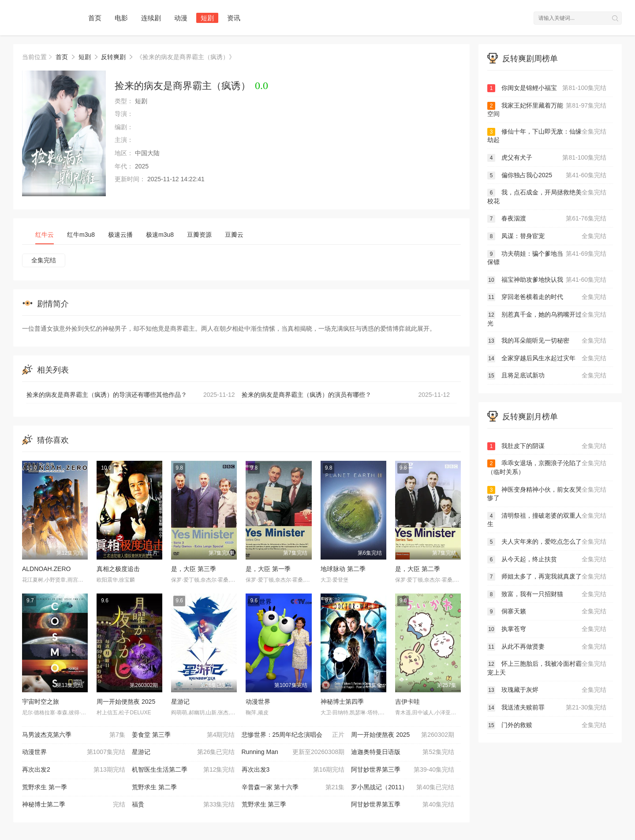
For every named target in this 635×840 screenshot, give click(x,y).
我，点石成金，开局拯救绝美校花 (547, 196)
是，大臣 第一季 (268, 569)
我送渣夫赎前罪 (547, 708)
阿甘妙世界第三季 (403, 770)
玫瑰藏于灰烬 (547, 690)
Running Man (293, 752)
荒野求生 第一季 (45, 787)
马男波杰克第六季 (74, 735)
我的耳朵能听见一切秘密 (547, 341)
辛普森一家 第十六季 (293, 788)
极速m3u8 (160, 235)
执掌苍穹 (547, 629)
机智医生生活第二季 (183, 770)
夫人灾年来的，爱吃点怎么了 (547, 542)
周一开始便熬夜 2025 (126, 702)
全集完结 (44, 260)
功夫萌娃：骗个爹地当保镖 (547, 258)
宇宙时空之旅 (41, 702)
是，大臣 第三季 (194, 569)
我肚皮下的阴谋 (547, 446)
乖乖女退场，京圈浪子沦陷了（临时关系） (547, 467)
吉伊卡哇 (407, 702)
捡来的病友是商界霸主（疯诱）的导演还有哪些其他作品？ (131, 395)
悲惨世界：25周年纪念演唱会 (293, 735)
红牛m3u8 (81, 235)
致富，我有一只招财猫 (547, 594)
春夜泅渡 (547, 219)
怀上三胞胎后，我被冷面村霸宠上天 (547, 668)
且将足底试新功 (547, 376)
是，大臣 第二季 (418, 569)
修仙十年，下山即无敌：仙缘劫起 (547, 136)
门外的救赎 (547, 725)
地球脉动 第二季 (343, 569)
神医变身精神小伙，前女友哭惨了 (547, 494)
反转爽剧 (113, 57)
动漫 (181, 18)
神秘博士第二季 (74, 805)
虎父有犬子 (547, 158)
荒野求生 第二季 (154, 787)
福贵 (183, 805)
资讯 (234, 18)
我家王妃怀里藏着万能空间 (547, 110)
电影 (121, 18)
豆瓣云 (234, 235)
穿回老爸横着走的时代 (547, 297)
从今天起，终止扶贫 (547, 560)
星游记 (180, 702)
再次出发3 (293, 770)
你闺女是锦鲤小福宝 (547, 88)
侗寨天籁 (547, 612)
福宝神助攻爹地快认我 (547, 280)
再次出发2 (74, 770)
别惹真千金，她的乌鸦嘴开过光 (547, 319)
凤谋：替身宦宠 (547, 236)
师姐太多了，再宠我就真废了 (547, 577)
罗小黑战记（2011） (403, 788)
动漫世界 (258, 702)
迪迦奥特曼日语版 (403, 752)
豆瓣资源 (199, 235)
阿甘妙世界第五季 (403, 805)
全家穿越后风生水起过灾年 (547, 358)
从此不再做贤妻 (547, 647)
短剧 (207, 18)
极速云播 (120, 235)
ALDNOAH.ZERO (46, 569)
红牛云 (45, 235)
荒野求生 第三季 (264, 804)
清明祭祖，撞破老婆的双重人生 (547, 520)
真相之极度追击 (118, 569)
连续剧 (151, 18)
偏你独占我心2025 (547, 175)
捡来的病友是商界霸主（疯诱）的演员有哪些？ (346, 395)
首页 (95, 18)
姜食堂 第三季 (183, 735)
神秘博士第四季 (342, 702)
